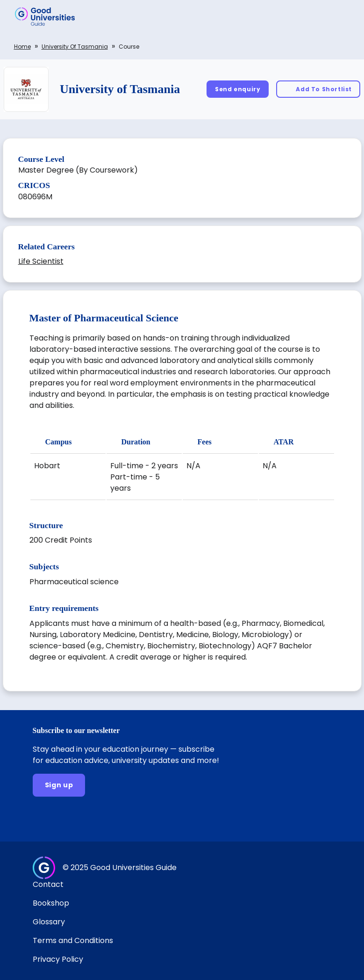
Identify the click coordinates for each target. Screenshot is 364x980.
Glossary (49, 922)
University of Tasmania (75, 47)
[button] (343, 16)
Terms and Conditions (73, 940)
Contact (48, 884)
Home (22, 47)
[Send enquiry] (238, 89)
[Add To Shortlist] (318, 89)
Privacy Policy (58, 959)
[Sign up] (59, 785)
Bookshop (51, 903)
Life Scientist (41, 261)
